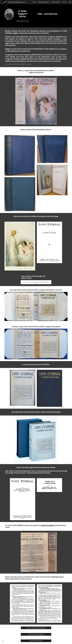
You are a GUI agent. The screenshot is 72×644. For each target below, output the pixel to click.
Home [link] (34, 2)
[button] (70, 2)
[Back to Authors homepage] (36, 634)
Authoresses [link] (55, 2)
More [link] (64, 2)
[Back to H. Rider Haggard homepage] (36, 628)
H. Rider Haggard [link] (43, 2)
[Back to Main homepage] (36, 641)
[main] (23, 14)
